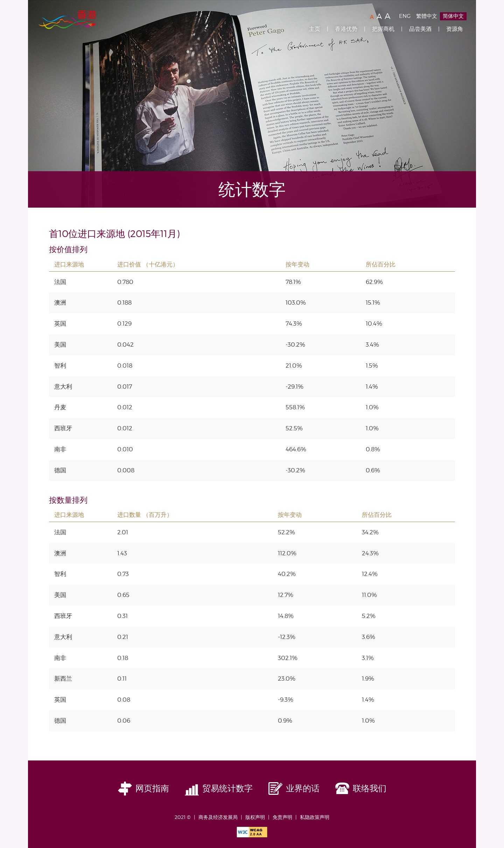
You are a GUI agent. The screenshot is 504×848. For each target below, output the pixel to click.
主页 (315, 29)
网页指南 (152, 788)
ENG (405, 16)
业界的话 (303, 788)
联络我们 (370, 788)
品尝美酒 (420, 29)
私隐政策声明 (315, 817)
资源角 (455, 29)
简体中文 (453, 16)
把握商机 (383, 29)
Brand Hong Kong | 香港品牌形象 (67, 20)
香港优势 (346, 29)
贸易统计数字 (227, 788)
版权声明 (255, 817)
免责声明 (282, 817)
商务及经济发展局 (218, 817)
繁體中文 (427, 16)
